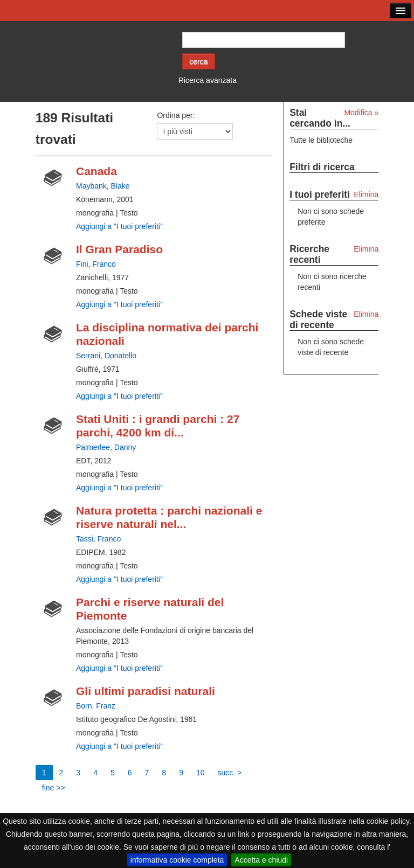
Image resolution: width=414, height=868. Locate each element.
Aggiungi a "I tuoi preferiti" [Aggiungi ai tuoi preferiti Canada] (119, 226)
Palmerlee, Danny (106, 447)
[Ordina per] (195, 131)
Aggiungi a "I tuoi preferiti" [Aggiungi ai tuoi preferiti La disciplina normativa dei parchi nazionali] (119, 396)
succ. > (230, 773)
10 (201, 773)
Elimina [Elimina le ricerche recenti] (366, 249)
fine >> (54, 788)
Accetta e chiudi (261, 860)
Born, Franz (96, 706)
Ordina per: (176, 115)
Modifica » (361, 113)
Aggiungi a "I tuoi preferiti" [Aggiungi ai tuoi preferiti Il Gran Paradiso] (119, 304)
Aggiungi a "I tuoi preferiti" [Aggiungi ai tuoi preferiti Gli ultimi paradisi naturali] (119, 746)
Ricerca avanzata (208, 80)
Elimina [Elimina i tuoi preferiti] (366, 195)
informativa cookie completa (177, 860)
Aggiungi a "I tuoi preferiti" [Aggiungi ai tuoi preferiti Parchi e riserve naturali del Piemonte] (119, 668)
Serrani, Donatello (106, 356)
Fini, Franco (96, 264)
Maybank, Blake (103, 186)
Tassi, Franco (98, 539)
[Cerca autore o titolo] (264, 40)
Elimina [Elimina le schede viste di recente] (366, 314)
